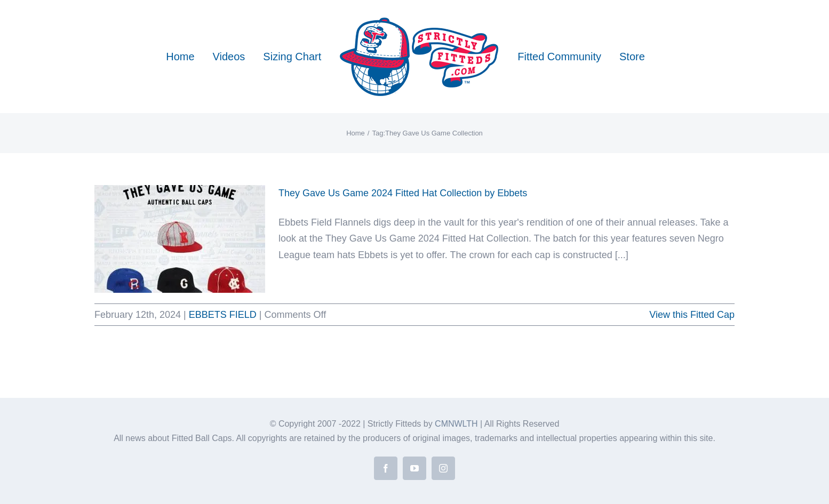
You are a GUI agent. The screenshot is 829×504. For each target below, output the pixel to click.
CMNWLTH (456, 424)
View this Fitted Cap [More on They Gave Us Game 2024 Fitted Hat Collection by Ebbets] (692, 315)
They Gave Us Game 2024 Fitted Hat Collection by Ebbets (403, 193)
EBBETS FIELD (223, 315)
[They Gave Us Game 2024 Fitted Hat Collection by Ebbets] (180, 239)
